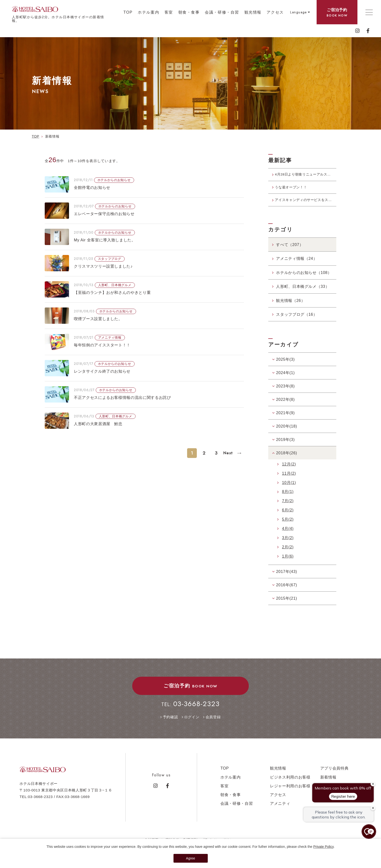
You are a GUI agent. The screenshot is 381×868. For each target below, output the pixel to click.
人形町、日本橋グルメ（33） (303, 293)
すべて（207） (290, 251)
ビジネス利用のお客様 (290, 784)
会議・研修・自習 (222, 12)
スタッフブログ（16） (297, 321)
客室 (169, 12)
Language (298, 12)
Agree (190, 858)
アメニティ (280, 810)
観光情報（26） (290, 307)
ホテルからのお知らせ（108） (304, 279)
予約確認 (170, 723)
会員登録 (213, 723)
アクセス (275, 12)
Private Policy (323, 847)
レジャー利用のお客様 (290, 792)
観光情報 (253, 12)
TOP (128, 12)
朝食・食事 (189, 12)
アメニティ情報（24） (297, 265)
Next (229, 453)
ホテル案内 (148, 12)
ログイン (192, 723)
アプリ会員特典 (334, 775)
